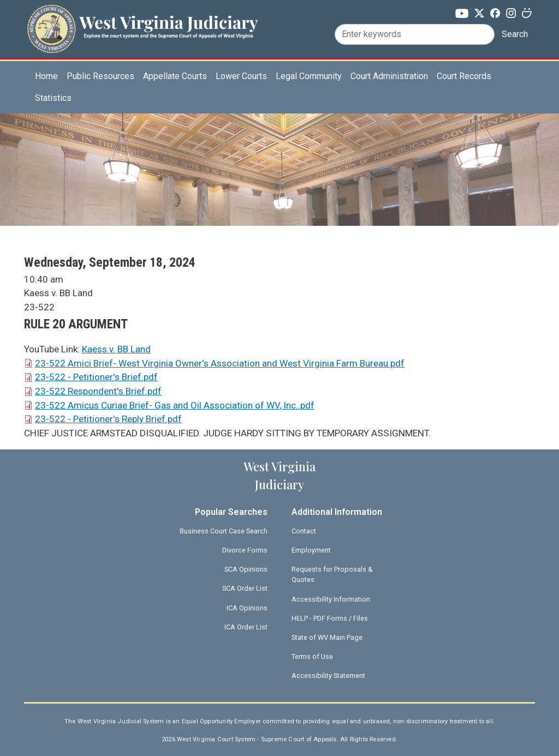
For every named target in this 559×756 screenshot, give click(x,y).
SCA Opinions (246, 569)
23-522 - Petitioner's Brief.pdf (96, 377)
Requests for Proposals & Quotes (332, 574)
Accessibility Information (331, 599)
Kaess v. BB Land (116, 349)
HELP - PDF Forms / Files (330, 618)
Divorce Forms (245, 550)
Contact (304, 531)
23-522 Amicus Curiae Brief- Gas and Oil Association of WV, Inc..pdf (175, 405)
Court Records (464, 76)
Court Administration (389, 76)
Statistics (53, 98)
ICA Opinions (247, 608)
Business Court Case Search (224, 531)
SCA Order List (245, 588)
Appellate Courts (175, 76)
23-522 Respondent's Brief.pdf (98, 391)
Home (46, 76)
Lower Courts (241, 76)
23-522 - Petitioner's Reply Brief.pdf (108, 419)
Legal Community (309, 76)
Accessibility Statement (328, 676)
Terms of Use (312, 656)
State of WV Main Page (327, 637)
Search (515, 34)
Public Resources (100, 76)
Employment (311, 550)
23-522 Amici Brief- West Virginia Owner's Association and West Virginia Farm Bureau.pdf (220, 363)
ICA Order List (246, 627)
